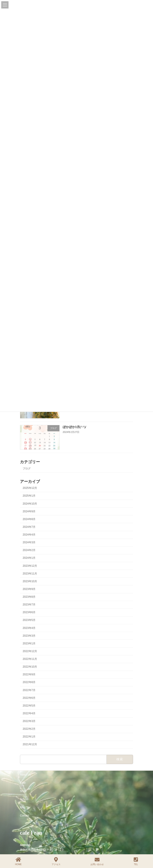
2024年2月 (29, 550)
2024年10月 (30, 504)
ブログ (27, 469)
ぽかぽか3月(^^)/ (75, 427)
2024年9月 (29, 511)
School (24, 799)
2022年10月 (30, 667)
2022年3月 (29, 721)
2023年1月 (29, 643)
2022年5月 (29, 706)
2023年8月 (29, 597)
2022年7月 (29, 690)
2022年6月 (29, 698)
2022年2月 (29, 729)
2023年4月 (29, 628)
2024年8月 (29, 519)
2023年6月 (29, 613)
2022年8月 (29, 682)
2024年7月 (29, 527)
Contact (25, 816)
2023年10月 (30, 581)
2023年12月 (30, 566)
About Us (25, 775)
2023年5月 (29, 620)
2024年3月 (29, 543)
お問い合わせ (97, 861)
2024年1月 (29, 558)
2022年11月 (30, 659)
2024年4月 (29, 535)
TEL (136, 861)
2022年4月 (29, 713)
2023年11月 (30, 574)
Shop (23, 791)
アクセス (56, 861)
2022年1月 (29, 737)
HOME (18, 861)
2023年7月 (29, 605)
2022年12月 (30, 651)
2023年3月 (29, 636)
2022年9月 (29, 675)
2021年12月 (30, 745)
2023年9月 (29, 589)
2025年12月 (30, 488)
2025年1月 (29, 496)
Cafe (23, 783)
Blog (23, 807)
